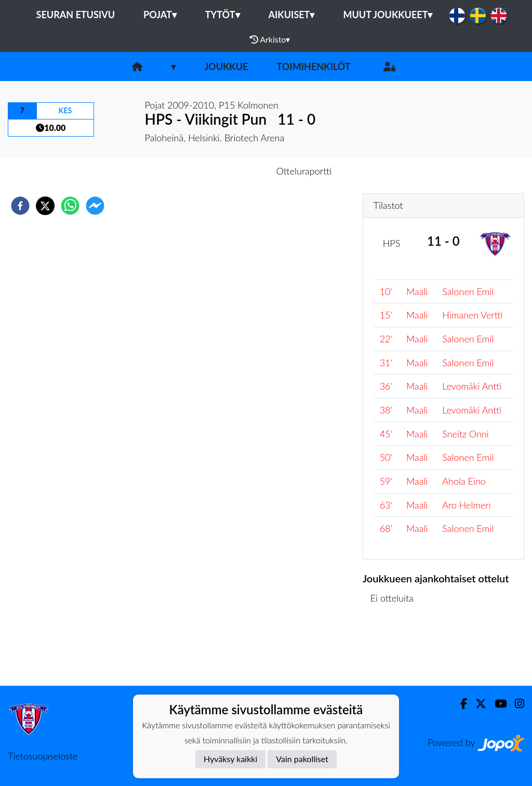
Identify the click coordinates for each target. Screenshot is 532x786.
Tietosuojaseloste (43, 756)
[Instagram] (515, 704)
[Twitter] (477, 704)
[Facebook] (460, 704)
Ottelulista (396, 651)
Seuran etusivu (76, 15)
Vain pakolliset (302, 759)
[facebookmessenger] (95, 206)
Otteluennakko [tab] (230, 171)
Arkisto (270, 39)
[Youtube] (496, 704)
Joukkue (226, 66)
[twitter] (45, 206)
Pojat (160, 15)
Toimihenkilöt (313, 66)
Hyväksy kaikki (230, 759)
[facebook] (20, 206)
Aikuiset (292, 15)
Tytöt (223, 15)
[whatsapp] (70, 206)
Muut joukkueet (388, 15)
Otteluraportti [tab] (304, 171)
